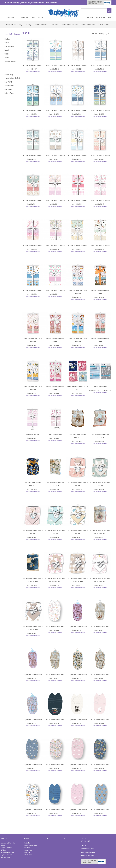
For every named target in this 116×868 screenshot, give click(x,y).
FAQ (110, 17)
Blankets (7, 39)
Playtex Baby (9, 74)
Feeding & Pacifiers (6, 848)
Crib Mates (24, 17)
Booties (7, 43)
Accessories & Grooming (8, 843)
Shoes (7, 54)
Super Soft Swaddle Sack (55, 626)
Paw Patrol (8, 82)
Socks (7, 58)
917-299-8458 (85, 841)
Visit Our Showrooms (88, 853)
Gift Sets (3, 850)
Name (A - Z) (103, 34)
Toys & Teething (5, 857)
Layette (7, 50)
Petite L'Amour (9, 93)
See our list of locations (88, 855)
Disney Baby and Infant (12, 78)
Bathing (3, 845)
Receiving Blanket (100, 386)
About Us (101, 17)
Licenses (89, 17)
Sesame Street (9, 86)
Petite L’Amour (37, 17)
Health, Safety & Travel (7, 852)
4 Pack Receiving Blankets (33, 65)
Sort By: (94, 34)
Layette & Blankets (6, 855)
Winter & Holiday (10, 61)
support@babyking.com (88, 848)
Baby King (10, 17)
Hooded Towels (9, 46)
